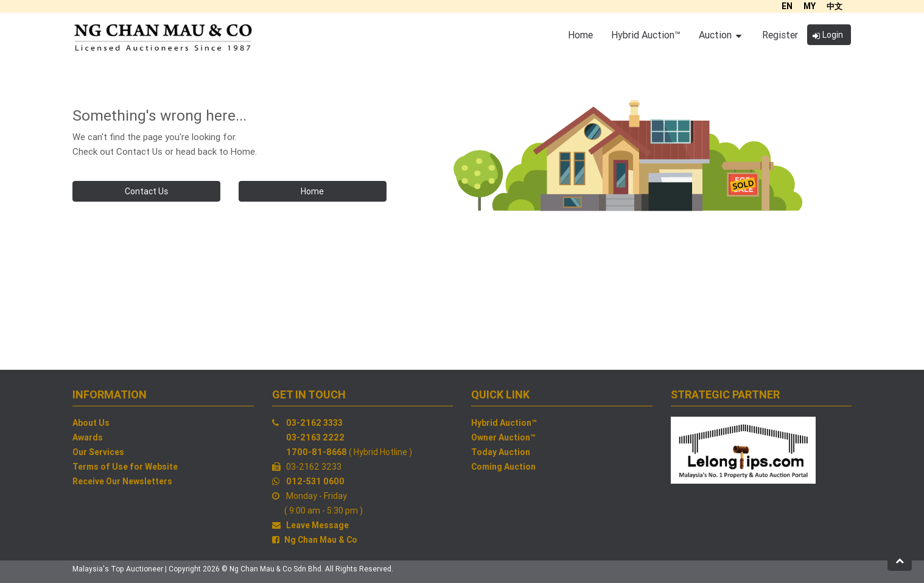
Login (828, 35)
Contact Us (146, 191)
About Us (91, 423)
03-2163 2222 (315, 437)
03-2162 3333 (314, 423)
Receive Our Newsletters (122, 481)
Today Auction (501, 452)
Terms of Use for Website (125, 467)
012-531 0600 (315, 481)
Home (312, 191)
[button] (900, 560)
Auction (720, 35)
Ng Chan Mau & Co (321, 540)
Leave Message (317, 525)
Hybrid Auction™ (504, 423)
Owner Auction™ (503, 437)
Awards (88, 437)
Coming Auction (503, 467)
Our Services (98, 452)
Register (780, 35)
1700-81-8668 (317, 452)
